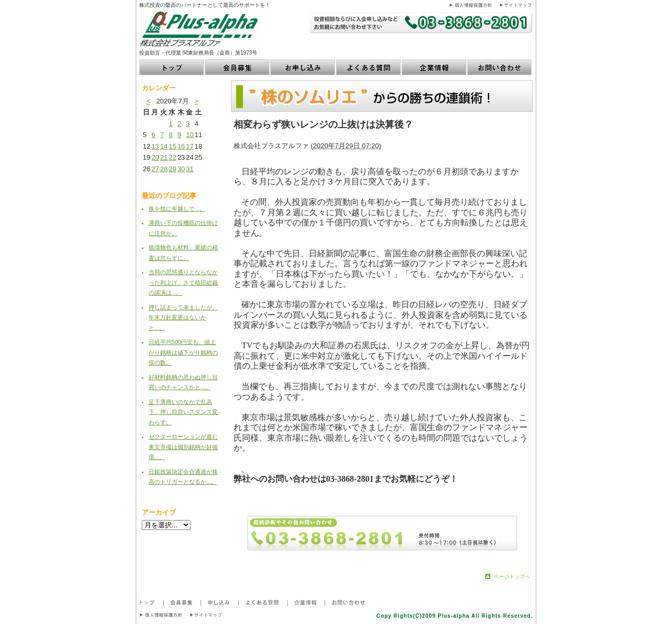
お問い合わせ (500, 67)
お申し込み (303, 67)
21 (164, 157)
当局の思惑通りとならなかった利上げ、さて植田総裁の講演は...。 (183, 282)
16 (181, 146)
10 (190, 135)
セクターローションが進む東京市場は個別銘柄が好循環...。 (183, 447)
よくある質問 (369, 67)
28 (164, 169)
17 (190, 146)
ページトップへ (512, 576)
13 (155, 146)
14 (164, 146)
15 (172, 146)
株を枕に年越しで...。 (177, 209)
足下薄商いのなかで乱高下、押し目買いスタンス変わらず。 (183, 412)
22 (172, 157)
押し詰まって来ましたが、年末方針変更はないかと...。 (183, 318)
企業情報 (434, 67)
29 (172, 169)
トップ (172, 67)
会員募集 (238, 67)
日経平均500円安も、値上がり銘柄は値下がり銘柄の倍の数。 (183, 352)
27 (155, 169)
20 (155, 157)
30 (181, 169)
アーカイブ (159, 512)
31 (190, 169)
